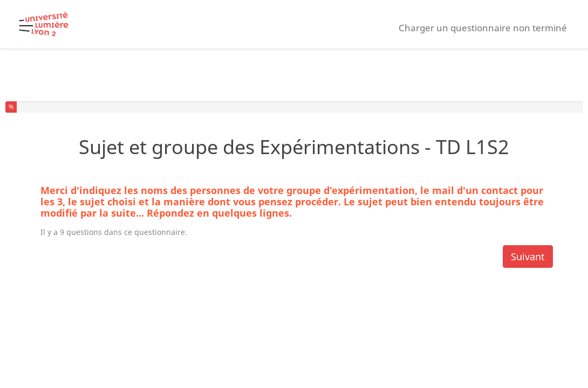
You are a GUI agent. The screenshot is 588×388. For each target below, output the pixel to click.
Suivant (528, 257)
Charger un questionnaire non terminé (483, 28)
